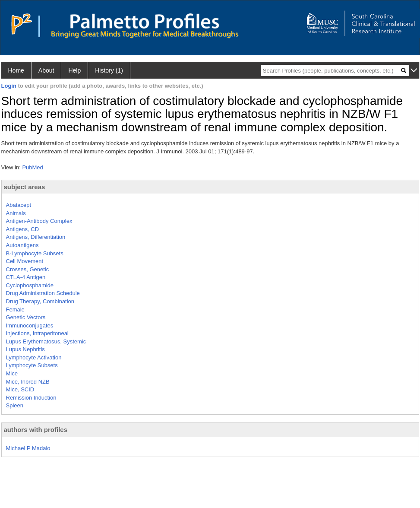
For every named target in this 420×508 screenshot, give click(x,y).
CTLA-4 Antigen (26, 277)
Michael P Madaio (28, 448)
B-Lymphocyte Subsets (35, 253)
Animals (16, 213)
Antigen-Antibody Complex (39, 221)
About (46, 70)
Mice (12, 373)
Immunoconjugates (30, 325)
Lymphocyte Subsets (32, 365)
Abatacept (19, 205)
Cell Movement (25, 261)
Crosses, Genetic (28, 269)
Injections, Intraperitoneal (37, 333)
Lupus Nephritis (25, 349)
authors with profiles (36, 430)
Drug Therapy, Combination (40, 301)
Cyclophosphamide (30, 285)
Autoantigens (22, 245)
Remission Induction (31, 398)
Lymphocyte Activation (34, 357)
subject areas (25, 187)
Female (15, 310)
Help (74, 70)
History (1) (109, 70)
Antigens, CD (23, 229)
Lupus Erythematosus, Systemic (46, 341)
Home (16, 70)
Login (9, 86)
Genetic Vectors (26, 317)
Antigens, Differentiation (36, 237)
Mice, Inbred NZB (28, 382)
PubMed (32, 167)
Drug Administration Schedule (43, 293)
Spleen (15, 405)
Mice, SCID (20, 389)
